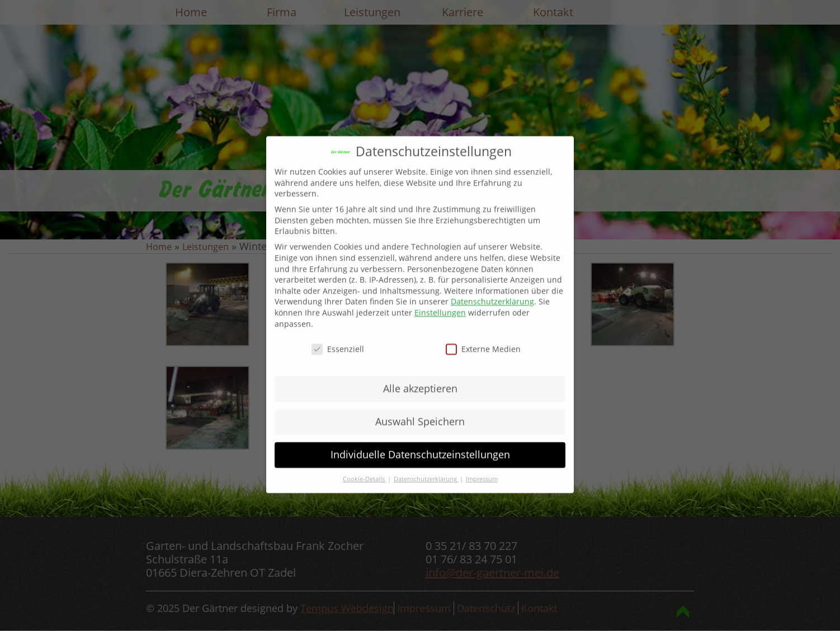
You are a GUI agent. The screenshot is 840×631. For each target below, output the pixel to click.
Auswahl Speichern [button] (420, 412)
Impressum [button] (482, 470)
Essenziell (338, 340)
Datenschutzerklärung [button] (426, 470)
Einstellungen (440, 303)
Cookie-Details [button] (365, 470)
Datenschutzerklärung (492, 292)
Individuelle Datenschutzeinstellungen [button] (420, 445)
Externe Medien (483, 340)
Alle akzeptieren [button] (420, 379)
